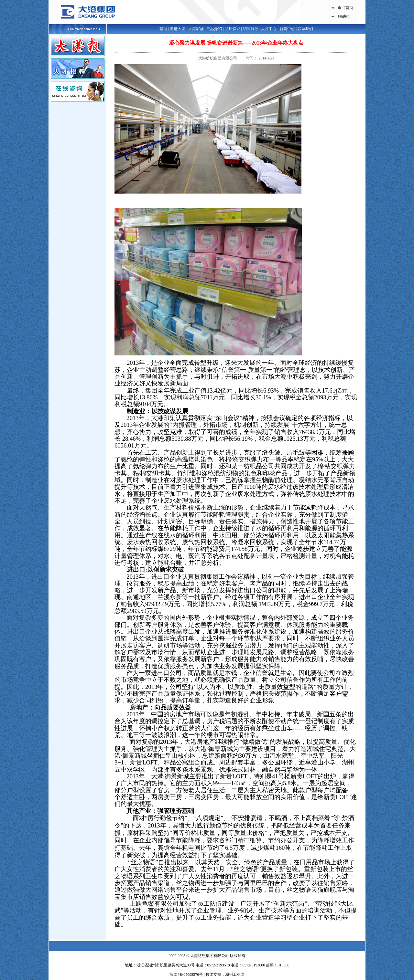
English (344, 16)
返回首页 (345, 8)
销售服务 (251, 29)
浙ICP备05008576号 (187, 975)
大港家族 (196, 29)
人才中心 (269, 29)
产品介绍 (214, 29)
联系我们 (305, 29)
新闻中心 (287, 29)
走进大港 (178, 29)
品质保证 (233, 29)
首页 (163, 29)
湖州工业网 (235, 975)
